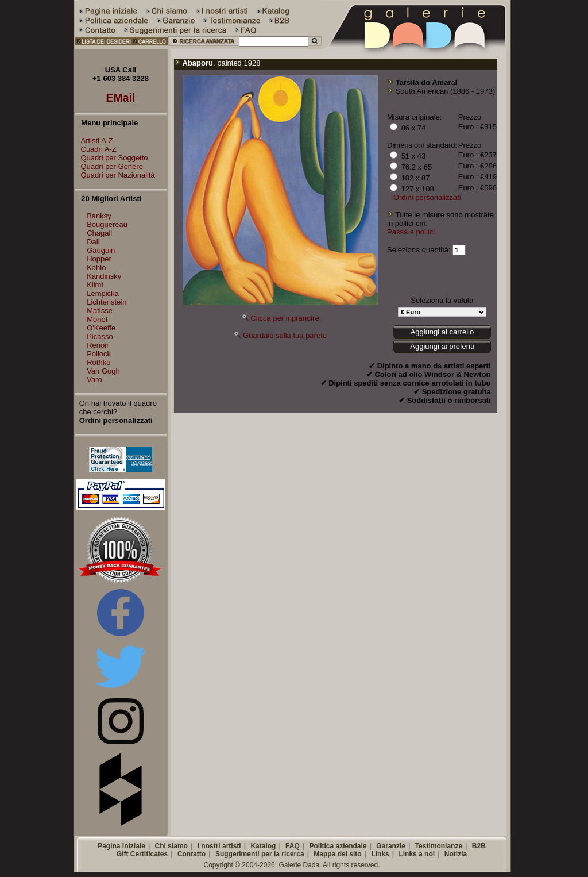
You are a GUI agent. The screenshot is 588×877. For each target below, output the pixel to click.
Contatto (192, 854)
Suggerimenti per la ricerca (260, 854)
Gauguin (101, 250)
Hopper (99, 259)
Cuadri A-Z (96, 149)
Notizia (456, 854)
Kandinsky (104, 276)
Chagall (99, 233)
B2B (479, 846)
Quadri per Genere (109, 166)
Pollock (99, 354)
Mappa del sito (337, 854)
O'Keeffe (101, 328)
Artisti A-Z (94, 141)
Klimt (95, 285)
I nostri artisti (219, 846)
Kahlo (96, 268)
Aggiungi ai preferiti (442, 346)
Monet (97, 319)
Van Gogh (103, 371)
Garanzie (391, 846)
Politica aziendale (338, 846)
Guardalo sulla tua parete (285, 335)
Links (380, 854)
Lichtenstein (107, 302)
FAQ (293, 846)
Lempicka (103, 293)
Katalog (263, 846)
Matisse (100, 311)
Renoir (98, 345)
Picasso (100, 336)
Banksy (99, 216)
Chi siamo (171, 846)
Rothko (98, 362)
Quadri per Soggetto (112, 158)
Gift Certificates (142, 854)
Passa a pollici (411, 232)
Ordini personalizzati (427, 197)
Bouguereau (107, 224)
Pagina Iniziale (121, 846)
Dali (93, 242)
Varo (94, 380)
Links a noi (417, 854)
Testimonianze (439, 846)
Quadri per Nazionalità (115, 175)
